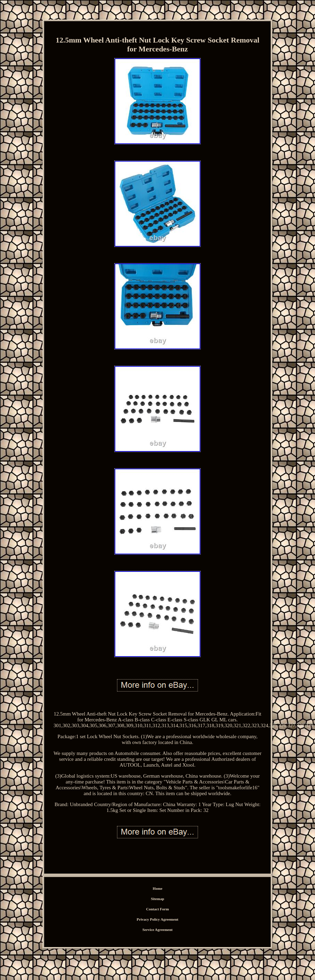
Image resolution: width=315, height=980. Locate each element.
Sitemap (158, 899)
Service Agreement (157, 930)
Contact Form (157, 909)
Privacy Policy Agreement (157, 919)
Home (157, 888)
